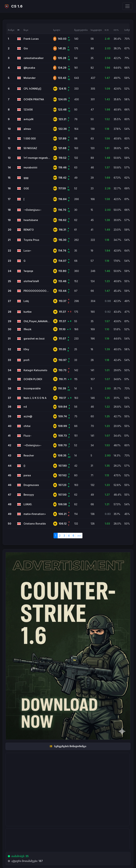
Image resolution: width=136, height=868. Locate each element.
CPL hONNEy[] (32, 89)
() (24, 466)
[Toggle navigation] (127, 6)
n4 (25, 407)
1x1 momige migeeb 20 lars (37, 158)
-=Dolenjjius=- (32, 210)
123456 (28, 110)
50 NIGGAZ (30, 148)
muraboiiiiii (30, 167)
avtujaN (28, 119)
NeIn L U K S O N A (35, 398)
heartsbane (31, 220)
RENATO (29, 230)
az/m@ (28, 416)
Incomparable (32, 388)
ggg (26, 178)
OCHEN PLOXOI (33, 379)
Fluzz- (27, 436)
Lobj (26, 301)
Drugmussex (31, 485)
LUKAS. (28, 504)
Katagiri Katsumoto (35, 370)
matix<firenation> (35, 514)
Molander (30, 78)
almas (27, 129)
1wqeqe (28, 271)
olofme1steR (31, 281)
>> (79, 536)
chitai (27, 426)
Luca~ (27, 251)
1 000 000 (30, 138)
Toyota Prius (31, 240)
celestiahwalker (34, 58)
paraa (27, 475)
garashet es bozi (34, 339)
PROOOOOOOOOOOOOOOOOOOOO (37, 291)
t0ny (26, 349)
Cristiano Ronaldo (35, 524)
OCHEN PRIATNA (34, 99)
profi (27, 360)
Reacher (29, 455)
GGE (26, 188)
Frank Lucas (31, 39)
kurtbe (28, 312)
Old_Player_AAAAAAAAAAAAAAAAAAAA (37, 321)
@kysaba (29, 68)
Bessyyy (29, 495)
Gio (26, 48)
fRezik (27, 329)
